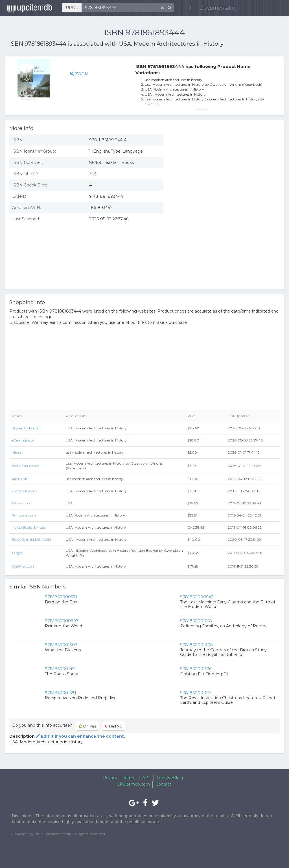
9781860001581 (61, 693)
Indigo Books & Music (29, 527)
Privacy (110, 778)
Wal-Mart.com (23, 566)
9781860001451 (60, 669)
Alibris (17, 452)
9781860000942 (197, 597)
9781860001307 (61, 645)
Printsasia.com (24, 515)
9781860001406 (196, 645)
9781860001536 (196, 669)
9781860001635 (196, 693)
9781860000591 (61, 597)
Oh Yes (87, 726)
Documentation (218, 8)
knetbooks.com (24, 491)
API (186, 8)
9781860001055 (196, 621)
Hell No (114, 726)
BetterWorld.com (26, 466)
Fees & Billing (170, 778)
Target (17, 553)
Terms (129, 778)
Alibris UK (19, 479)
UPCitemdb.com (133, 784)
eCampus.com (24, 440)
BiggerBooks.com (26, 428)
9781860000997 (62, 621)
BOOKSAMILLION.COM (31, 540)
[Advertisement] (226, 244)
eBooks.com (21, 503)
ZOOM (79, 74)
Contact (163, 784)
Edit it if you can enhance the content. (80, 736)
